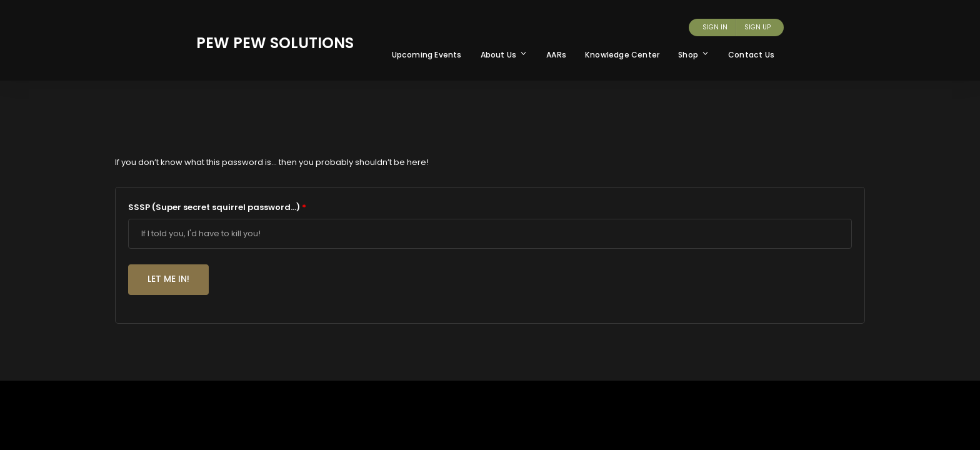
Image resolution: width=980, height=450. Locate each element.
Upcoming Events (427, 55)
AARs (556, 55)
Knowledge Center (622, 55)
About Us (504, 55)
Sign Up (757, 27)
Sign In (715, 27)
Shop (694, 55)
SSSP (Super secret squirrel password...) (217, 207)
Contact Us (751, 55)
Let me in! (168, 279)
